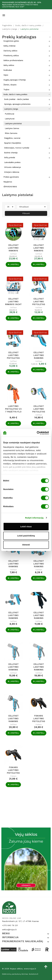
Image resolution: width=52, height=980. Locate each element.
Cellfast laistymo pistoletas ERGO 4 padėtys (39, 409)
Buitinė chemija (11, 153)
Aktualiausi (33, 207)
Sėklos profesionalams (13, 60)
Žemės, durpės (10, 85)
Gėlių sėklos (9, 65)
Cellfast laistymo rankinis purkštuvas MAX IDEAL (39, 615)
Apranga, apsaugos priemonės (17, 104)
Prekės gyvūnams (11, 177)
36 (11, 207)
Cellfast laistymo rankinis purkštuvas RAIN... (13, 615)
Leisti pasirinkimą (26, 536)
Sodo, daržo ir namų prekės (15, 94)
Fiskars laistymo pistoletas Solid (39, 719)
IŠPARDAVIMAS (10, 187)
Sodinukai (8, 70)
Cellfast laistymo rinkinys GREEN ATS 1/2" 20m (13, 248)
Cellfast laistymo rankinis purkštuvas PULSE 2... (13, 667)
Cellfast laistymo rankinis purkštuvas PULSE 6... (13, 719)
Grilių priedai (10, 158)
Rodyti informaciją (34, 518)
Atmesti (26, 545)
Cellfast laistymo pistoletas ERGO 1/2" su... (39, 302)
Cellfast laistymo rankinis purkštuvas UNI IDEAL (39, 355)
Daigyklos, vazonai (12, 138)
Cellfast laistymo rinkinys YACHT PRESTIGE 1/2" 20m (13, 302)
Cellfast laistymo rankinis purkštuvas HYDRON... (13, 564)
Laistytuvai (10, 119)
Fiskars (39, 724)
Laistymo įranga (11, 109)
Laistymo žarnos (12, 128)
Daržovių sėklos (10, 51)
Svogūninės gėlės (11, 41)
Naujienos (8, 182)
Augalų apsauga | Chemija (15, 80)
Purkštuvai (9, 114)
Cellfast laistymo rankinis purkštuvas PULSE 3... (39, 667)
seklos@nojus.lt (9, 930)
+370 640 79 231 (10, 925)
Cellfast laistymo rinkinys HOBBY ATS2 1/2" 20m (39, 248)
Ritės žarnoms (11, 133)
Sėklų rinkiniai (9, 46)
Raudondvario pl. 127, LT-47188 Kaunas (20, 921)
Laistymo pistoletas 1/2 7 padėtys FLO (13, 409)
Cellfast (13, 254)
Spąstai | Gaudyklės (13, 143)
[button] (48, 934)
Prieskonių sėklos (11, 56)
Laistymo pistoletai (13, 124)
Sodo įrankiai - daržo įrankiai (16, 99)
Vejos (6, 75)
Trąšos (6, 90)
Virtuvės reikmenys (13, 167)
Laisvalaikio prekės (12, 162)
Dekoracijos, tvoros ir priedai (17, 148)
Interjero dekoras (12, 172)
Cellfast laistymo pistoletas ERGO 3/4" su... (13, 355)
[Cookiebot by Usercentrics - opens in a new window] (37, 433)
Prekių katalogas (19, 37)
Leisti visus (26, 526)
